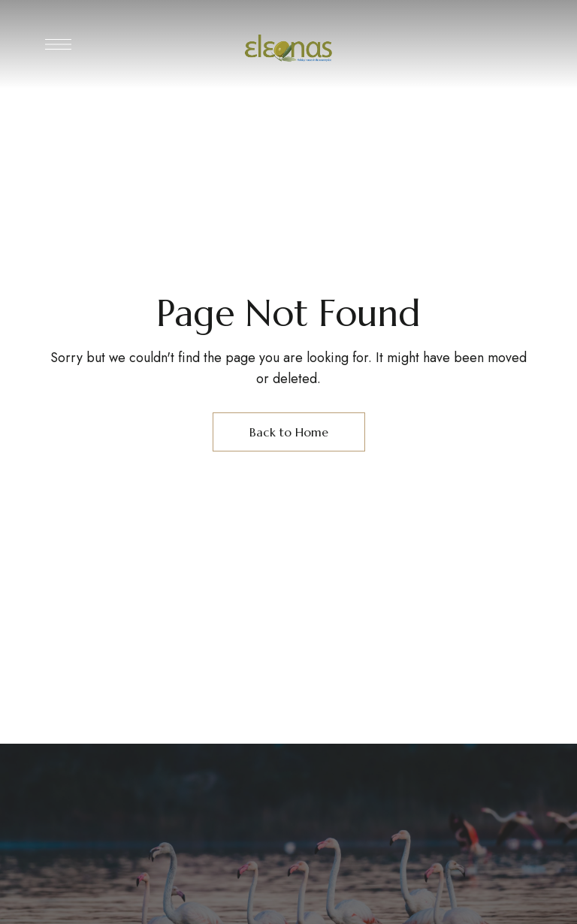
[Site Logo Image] (288, 49)
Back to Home (289, 432)
